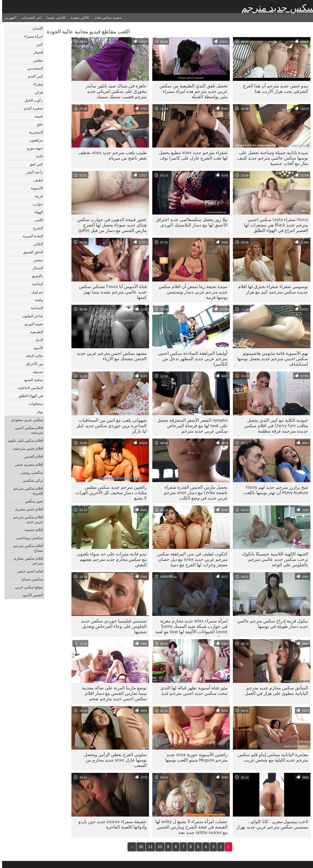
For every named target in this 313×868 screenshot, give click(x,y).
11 (148, 847)
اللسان (36, 28)
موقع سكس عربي (27, 587)
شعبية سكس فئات (106, 18)
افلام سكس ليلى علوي (23, 440)
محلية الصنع (32, 380)
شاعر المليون (30, 316)
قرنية (37, 196)
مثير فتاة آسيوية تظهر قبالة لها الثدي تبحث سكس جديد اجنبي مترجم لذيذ (192, 690)
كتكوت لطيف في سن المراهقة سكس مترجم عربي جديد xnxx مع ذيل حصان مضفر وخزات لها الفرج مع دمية (190, 559)
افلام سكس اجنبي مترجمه (27, 430)
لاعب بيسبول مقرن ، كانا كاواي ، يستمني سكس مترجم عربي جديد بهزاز (270, 824)
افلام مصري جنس (27, 464)
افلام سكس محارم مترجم (26, 561)
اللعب (36, 220)
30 (139, 847)
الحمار (36, 52)
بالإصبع (35, 276)
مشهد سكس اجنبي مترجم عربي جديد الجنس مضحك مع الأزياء (110, 356)
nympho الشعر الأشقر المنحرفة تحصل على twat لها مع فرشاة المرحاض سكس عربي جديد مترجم (190, 426)
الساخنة (35, 308)
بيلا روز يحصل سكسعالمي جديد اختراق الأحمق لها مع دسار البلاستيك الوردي (190, 222)
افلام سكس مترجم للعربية (26, 491)
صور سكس (32, 501)
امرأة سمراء (31, 36)
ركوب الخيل (32, 100)
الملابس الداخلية (28, 388)
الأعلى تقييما (54, 18)
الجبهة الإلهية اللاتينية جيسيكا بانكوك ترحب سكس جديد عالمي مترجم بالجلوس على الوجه (273, 559)
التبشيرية (34, 132)
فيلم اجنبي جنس (28, 571)
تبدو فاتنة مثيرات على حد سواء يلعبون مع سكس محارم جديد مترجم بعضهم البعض (110, 559)
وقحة (37, 300)
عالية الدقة (32, 356)
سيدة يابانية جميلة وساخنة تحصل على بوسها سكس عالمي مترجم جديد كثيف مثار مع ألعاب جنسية (271, 158)
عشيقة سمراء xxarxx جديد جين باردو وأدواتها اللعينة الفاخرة (110, 824)
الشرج (36, 228)
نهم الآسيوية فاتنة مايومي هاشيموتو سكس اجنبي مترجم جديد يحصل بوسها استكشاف (270, 359)
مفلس (36, 60)
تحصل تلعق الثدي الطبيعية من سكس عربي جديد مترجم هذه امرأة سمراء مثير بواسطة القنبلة (191, 91)
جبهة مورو (33, 148)
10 (158, 847)
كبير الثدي (33, 76)
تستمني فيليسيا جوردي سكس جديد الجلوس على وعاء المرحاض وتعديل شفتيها (112, 626)
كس (38, 44)
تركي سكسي (31, 480)
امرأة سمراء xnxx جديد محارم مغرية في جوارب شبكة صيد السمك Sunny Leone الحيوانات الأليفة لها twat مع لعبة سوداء (189, 627)
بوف (37, 412)
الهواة (37, 212)
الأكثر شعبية (78, 18)
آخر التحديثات (29, 18)
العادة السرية (31, 236)
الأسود (36, 348)
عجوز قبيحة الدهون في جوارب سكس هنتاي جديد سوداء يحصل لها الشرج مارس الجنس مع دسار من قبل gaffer (110, 225)
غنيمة (37, 116)
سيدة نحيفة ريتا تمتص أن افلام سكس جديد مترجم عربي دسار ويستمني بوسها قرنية (191, 292)
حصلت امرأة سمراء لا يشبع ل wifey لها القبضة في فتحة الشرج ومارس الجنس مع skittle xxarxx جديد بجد (189, 827)
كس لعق (34, 164)
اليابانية (35, 284)
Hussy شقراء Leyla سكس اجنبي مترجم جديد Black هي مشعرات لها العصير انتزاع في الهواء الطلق (274, 225)
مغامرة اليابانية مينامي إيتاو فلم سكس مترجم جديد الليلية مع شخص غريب (271, 757)
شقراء (36, 84)
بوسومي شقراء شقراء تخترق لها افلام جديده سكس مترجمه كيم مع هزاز (271, 289)
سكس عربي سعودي (25, 420)
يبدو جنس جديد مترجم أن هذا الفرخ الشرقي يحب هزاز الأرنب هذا (273, 88)
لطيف (36, 180)
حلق (38, 124)
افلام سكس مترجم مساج (26, 548)
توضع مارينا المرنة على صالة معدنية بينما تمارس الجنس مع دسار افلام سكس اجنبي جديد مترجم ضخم (112, 693)
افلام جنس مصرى (27, 509)
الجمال (36, 268)
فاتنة (37, 156)
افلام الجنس (31, 456)
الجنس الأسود (30, 595)
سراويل (35, 292)
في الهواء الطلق (29, 396)
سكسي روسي (30, 472)
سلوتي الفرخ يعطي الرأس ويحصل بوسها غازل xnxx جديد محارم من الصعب (113, 760)
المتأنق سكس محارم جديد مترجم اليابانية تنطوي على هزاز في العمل (274, 690)
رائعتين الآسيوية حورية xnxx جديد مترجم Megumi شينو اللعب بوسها (194, 757)
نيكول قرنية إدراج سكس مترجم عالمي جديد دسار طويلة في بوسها (270, 624)
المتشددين (33, 68)
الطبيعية (35, 332)
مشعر (36, 260)
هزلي (37, 92)
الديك (37, 340)
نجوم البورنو (32, 324)
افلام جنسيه (32, 530)
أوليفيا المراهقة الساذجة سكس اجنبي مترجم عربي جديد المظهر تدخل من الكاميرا (191, 359)
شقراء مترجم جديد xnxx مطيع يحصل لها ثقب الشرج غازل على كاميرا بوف (191, 155)
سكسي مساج (30, 579)
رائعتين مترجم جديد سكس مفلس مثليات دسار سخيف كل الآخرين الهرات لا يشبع (109, 493)
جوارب (36, 204)
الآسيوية (35, 188)
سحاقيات (34, 404)
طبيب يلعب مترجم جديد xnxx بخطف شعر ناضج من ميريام (110, 155)
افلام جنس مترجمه (26, 448)
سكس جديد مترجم (276, 8)
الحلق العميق (31, 252)
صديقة (36, 372)
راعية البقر (33, 172)
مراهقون (34, 140)
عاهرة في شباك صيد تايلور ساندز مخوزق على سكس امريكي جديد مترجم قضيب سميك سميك (114, 91)
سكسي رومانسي (27, 538)
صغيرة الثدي (31, 108)
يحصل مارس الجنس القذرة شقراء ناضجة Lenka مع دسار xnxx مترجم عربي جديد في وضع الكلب (194, 493)
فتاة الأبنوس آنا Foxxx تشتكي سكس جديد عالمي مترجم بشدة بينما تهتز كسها (111, 292)
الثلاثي (36, 244)
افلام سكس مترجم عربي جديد (26, 519)
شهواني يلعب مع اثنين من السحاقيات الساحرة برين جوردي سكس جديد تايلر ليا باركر (109, 426)
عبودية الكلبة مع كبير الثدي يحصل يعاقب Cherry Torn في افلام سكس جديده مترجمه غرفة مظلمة (274, 426)
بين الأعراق (32, 364)
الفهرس (8, 18)
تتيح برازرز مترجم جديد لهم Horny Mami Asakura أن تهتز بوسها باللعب (274, 490)
